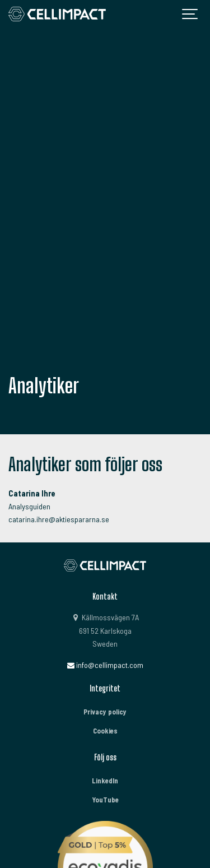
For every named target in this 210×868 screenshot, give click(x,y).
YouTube (105, 800)
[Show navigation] (190, 14)
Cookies (105, 731)
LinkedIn (105, 781)
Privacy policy (105, 712)
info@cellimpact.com (105, 665)
